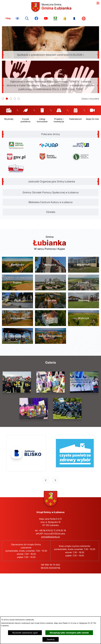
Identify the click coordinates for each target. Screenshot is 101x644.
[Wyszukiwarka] (27, 18)
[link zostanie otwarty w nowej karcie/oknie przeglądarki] (8, 18)
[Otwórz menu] (98, 3)
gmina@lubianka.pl (50, 537)
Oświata (51, 212)
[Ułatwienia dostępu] (17, 18)
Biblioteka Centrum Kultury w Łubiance (51, 202)
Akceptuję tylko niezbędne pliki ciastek (69, 633)
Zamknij (51, 639)
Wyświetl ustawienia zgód (25, 633)
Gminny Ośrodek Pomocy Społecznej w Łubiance (51, 192)
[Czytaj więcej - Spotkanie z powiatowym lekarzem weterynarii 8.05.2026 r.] (50, 42)
